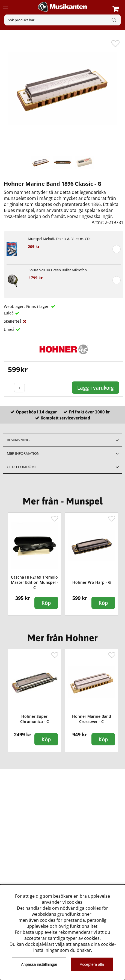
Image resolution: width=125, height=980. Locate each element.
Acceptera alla (92, 964)
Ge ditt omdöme (22, 467)
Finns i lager (38, 306)
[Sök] (63, 20)
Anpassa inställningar (39, 964)
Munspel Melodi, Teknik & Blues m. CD (59, 239)
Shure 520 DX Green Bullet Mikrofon (58, 270)
